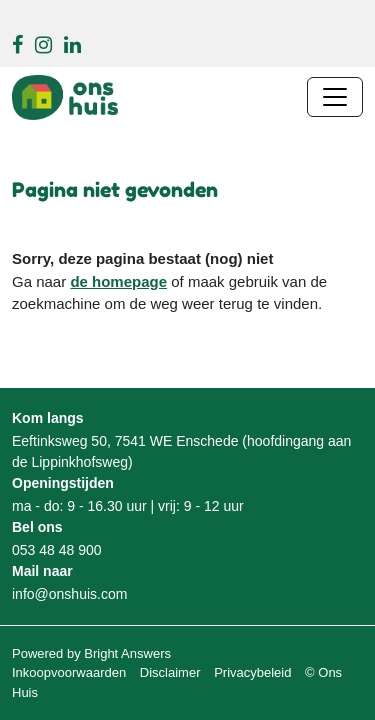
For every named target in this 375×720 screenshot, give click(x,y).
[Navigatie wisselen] (335, 97)
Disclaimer (170, 672)
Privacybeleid (252, 672)
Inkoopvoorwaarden (69, 672)
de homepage (118, 281)
